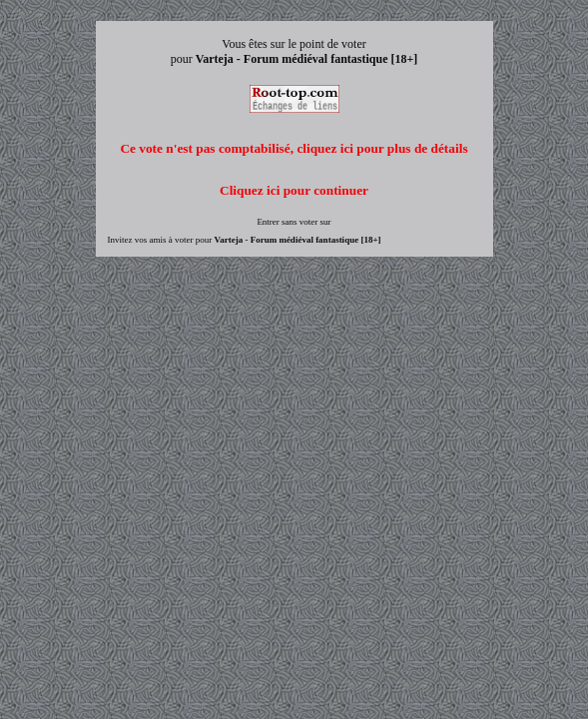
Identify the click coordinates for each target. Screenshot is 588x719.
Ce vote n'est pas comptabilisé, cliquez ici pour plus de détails (294, 148)
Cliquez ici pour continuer (294, 190)
